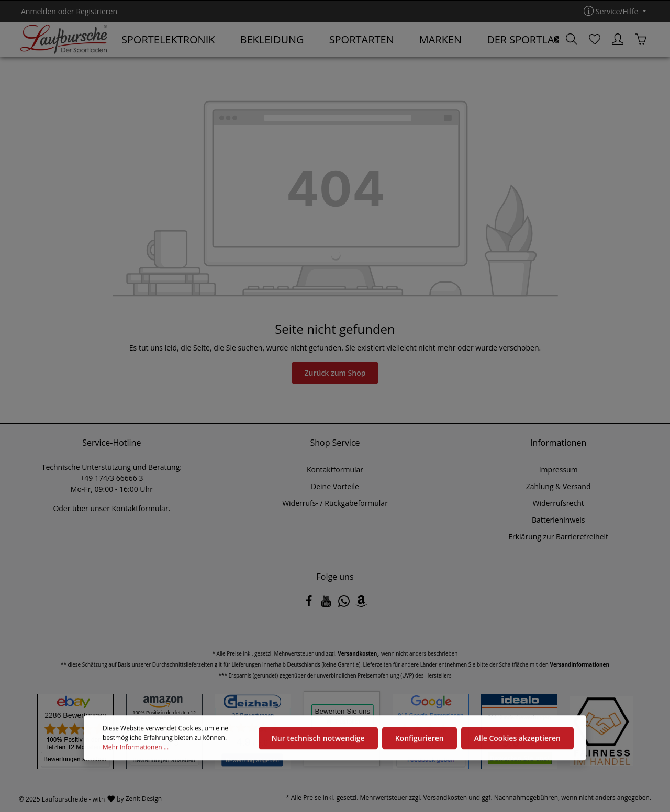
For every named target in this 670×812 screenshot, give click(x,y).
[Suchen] (572, 39)
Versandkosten (445, 798)
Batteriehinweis (558, 520)
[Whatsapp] (345, 604)
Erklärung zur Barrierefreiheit (558, 537)
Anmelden (38, 11)
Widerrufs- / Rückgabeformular (335, 503)
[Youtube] (327, 604)
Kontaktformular (140, 508)
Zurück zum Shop (335, 373)
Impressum (559, 470)
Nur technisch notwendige (318, 742)
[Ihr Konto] (618, 39)
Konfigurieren (420, 742)
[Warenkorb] (641, 39)
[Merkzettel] (595, 39)
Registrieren (97, 11)
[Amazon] (361, 604)
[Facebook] (310, 604)
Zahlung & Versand (559, 486)
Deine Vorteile (335, 486)
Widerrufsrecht (559, 503)
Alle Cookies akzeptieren (517, 742)
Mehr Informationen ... (136, 752)
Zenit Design (144, 799)
